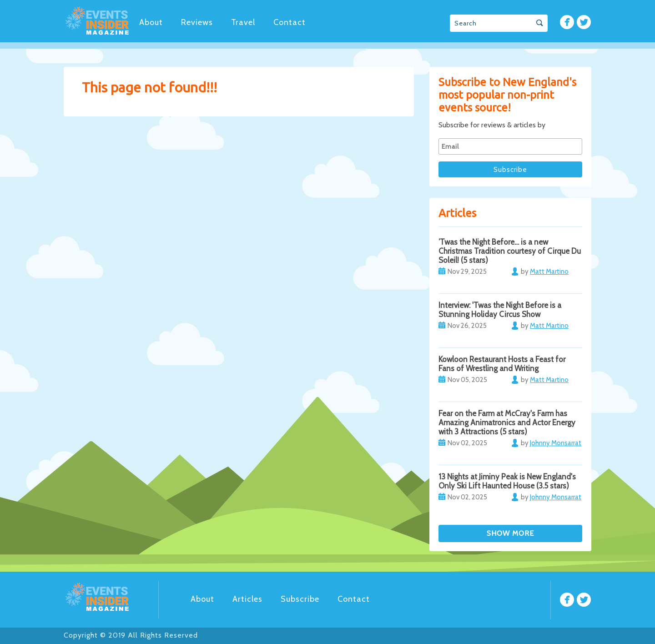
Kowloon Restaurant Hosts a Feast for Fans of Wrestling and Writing (502, 364)
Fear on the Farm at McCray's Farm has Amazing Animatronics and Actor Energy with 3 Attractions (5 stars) (507, 423)
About (151, 22)
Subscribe (300, 599)
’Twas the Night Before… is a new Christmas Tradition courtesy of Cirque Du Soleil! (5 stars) (510, 251)
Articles (247, 599)
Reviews (197, 22)
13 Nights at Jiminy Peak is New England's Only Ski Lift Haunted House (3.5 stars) (507, 481)
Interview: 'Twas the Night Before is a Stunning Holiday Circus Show (500, 310)
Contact (290, 22)
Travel (243, 22)
